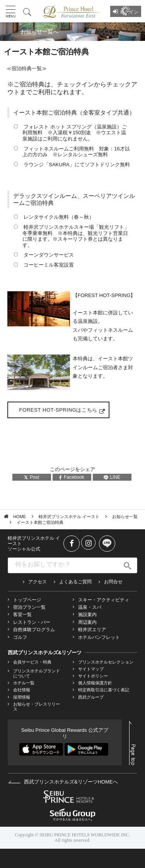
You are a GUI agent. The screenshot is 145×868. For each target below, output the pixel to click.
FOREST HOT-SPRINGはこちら (58, 410)
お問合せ (113, 582)
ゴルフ (20, 637)
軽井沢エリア (92, 630)
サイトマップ (91, 669)
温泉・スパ (90, 607)
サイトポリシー (93, 676)
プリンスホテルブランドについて (37, 673)
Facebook (72, 477)
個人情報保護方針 (95, 683)
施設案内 (87, 615)
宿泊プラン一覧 (29, 607)
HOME (20, 517)
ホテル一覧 (24, 683)
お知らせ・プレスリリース (37, 707)
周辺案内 (87, 622)
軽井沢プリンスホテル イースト (69, 517)
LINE (112, 477)
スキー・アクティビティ (104, 600)
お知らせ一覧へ (39, 32)
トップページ (27, 600)
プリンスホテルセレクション (106, 662)
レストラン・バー (32, 622)
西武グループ (91, 697)
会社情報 (22, 690)
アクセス (38, 582)
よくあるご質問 (75, 582)
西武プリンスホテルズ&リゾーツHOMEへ (63, 782)
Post (32, 477)
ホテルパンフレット (99, 637)
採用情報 (22, 697)
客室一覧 (22, 615)
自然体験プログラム (34, 630)
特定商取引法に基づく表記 (104, 690)
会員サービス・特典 (32, 662)
